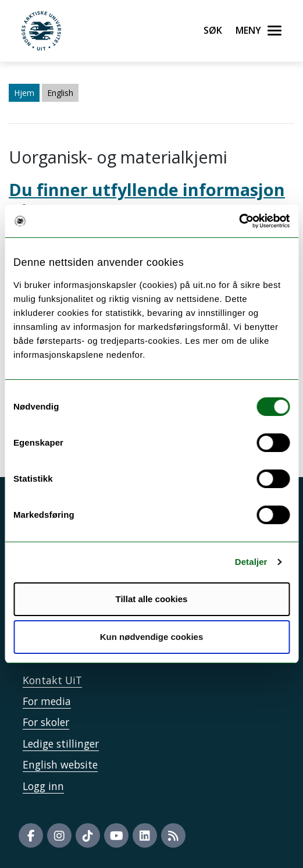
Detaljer (251, 562)
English (60, 93)
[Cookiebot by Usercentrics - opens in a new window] (239, 221)
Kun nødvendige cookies (152, 637)
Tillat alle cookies (152, 599)
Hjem (24, 93)
